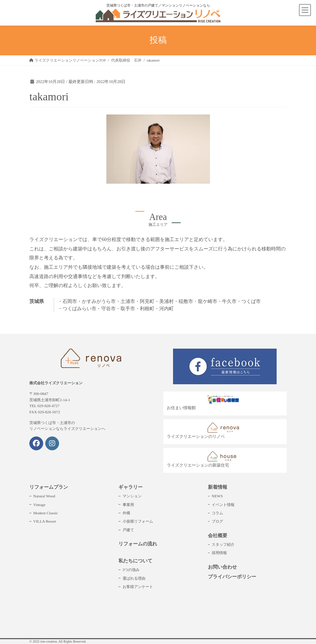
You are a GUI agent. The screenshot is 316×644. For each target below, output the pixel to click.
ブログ (217, 521)
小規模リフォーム (138, 521)
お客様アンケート (138, 587)
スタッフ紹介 (223, 544)
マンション (132, 496)
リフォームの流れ (138, 544)
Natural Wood (44, 496)
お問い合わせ (222, 567)
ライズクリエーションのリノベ (205, 431)
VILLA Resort (45, 521)
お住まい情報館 (205, 402)
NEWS (217, 496)
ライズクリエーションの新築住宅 (205, 459)
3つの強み (131, 570)
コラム (217, 513)
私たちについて (135, 561)
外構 (126, 513)
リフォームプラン (49, 487)
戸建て (128, 530)
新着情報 (218, 487)
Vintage (39, 505)
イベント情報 (223, 505)
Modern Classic (45, 513)
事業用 (128, 505)
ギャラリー (131, 487)
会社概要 (218, 536)
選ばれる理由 (134, 578)
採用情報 (219, 553)
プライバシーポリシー (232, 577)
